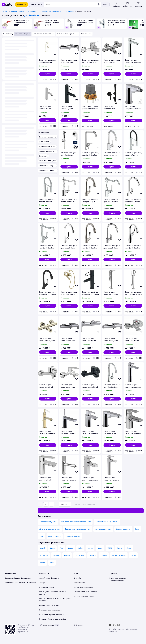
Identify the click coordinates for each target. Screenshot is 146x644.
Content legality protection (84, 596)
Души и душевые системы (50, 529)
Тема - (49, 625)
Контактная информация (84, 587)
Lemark (42, 548)
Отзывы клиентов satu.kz (49, 605)
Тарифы (42, 583)
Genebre (56, 555)
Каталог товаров (18, 11)
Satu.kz (5, 11)
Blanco (90, 548)
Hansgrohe (44, 555)
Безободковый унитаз (48, 522)
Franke (133, 555)
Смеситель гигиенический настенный (76, 522)
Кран (41, 536)
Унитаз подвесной (123, 529)
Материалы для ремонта (51, 11)
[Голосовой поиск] (99, 4)
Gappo (71, 548)
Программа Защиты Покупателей (18, 578)
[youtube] (110, 625)
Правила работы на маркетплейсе (53, 619)
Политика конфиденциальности (52, 614)
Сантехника (69, 11)
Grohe (52, 548)
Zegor (129, 548)
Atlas (52, 563)
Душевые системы (73, 536)
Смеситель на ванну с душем (107, 522)
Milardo (42, 563)
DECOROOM (79, 555)
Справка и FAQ (80, 583)
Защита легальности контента (86, 592)
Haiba (80, 548)
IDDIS (110, 548)
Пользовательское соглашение (51, 610)
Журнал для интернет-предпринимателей (118, 579)
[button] (48, 74)
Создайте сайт (45, 578)
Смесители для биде (103, 529)
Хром (137, 529)
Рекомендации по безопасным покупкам (20, 583)
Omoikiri (92, 555)
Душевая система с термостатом (78, 529)
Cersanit (104, 555)
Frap (61, 548)
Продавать (44, 587)
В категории (36, 4)
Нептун (67, 555)
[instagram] (119, 625)
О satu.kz (78, 578)
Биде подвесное (55, 536)
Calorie (119, 548)
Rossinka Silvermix (119, 555)
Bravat (100, 548)
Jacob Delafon (33, 11)
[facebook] (114, 625)
